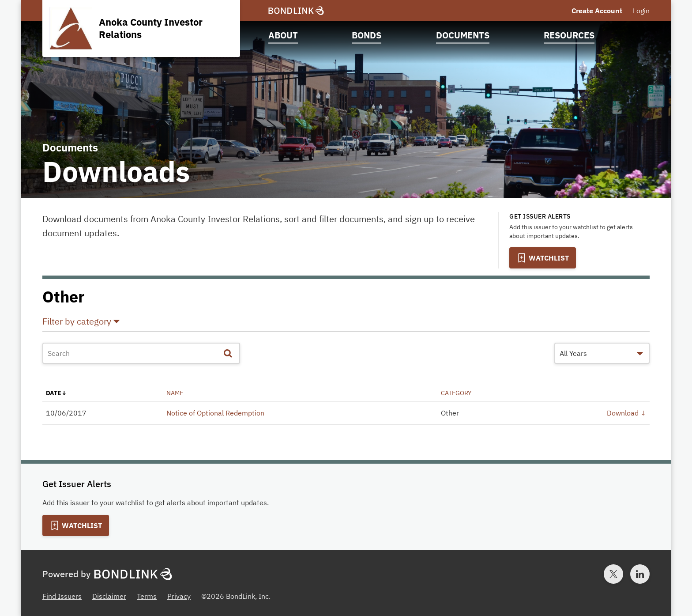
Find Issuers (62, 596)
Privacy (179, 596)
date (54, 393)
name (175, 393)
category (456, 393)
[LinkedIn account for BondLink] (640, 574)
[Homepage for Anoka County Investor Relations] (141, 28)
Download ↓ (626, 413)
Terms (147, 596)
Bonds (367, 35)
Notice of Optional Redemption (215, 413)
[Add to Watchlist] (543, 258)
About (283, 35)
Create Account (597, 11)
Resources (569, 35)
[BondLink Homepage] (296, 11)
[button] (346, 323)
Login (641, 11)
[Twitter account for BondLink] (613, 574)
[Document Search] (141, 353)
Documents (463, 35)
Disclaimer (109, 596)
